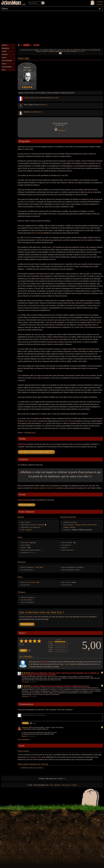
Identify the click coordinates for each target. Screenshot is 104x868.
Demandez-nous (27, 624)
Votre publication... (24, 740)
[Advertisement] (52, 27)
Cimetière (27, 45)
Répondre (25, 736)
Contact (74, 785)
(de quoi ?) (43, 105)
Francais (27, 98)
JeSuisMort (11, 3)
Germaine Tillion (67, 421)
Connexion (100, 4)
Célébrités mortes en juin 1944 (31, 768)
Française (41, 525)
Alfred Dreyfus (97, 322)
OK (60, 53)
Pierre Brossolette (30, 421)
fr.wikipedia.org (29, 433)
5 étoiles (51, 642)
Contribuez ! (62, 130)
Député (78, 525)
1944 (57, 98)
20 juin (52, 98)
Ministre (73, 527)
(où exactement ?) (36, 112)
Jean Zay (36, 45)
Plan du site (66, 785)
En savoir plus (81, 51)
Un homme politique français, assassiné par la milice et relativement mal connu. (60, 686)
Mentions (58, 785)
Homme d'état (86, 525)
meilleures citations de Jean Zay (43, 488)
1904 (41, 98)
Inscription (100, 2)
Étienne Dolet (36, 233)
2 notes (58, 640)
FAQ (52, 785)
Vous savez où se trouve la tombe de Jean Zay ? (36, 452)
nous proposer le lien (34, 757)
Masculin (29, 530)
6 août (37, 98)
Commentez (25, 682)
